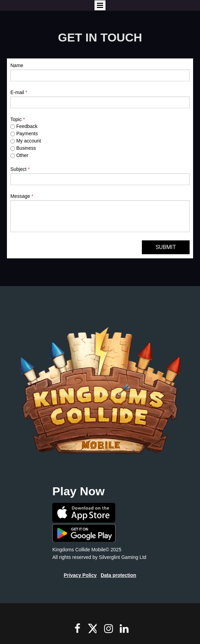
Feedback (24, 126)
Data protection (119, 575)
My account (26, 141)
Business (23, 148)
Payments (24, 134)
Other (19, 155)
